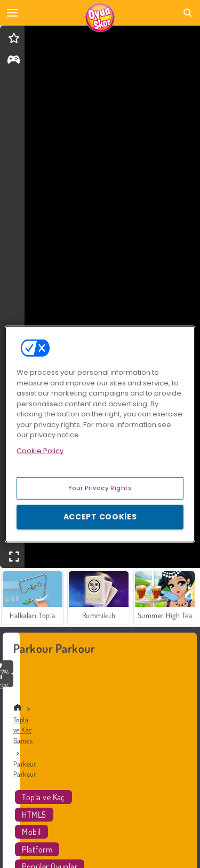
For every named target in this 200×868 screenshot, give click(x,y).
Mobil (31, 832)
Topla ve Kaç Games (23, 730)
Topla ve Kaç (43, 797)
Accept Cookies (100, 517)
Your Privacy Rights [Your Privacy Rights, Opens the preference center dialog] (100, 488)
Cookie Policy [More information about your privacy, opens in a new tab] (40, 450)
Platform (37, 849)
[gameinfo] (14, 61)
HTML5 (34, 815)
